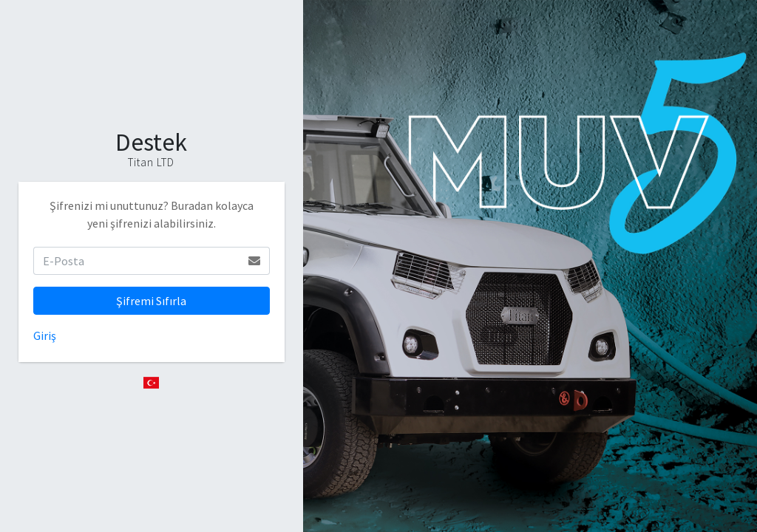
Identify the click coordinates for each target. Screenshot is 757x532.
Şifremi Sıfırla (151, 301)
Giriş (45, 335)
